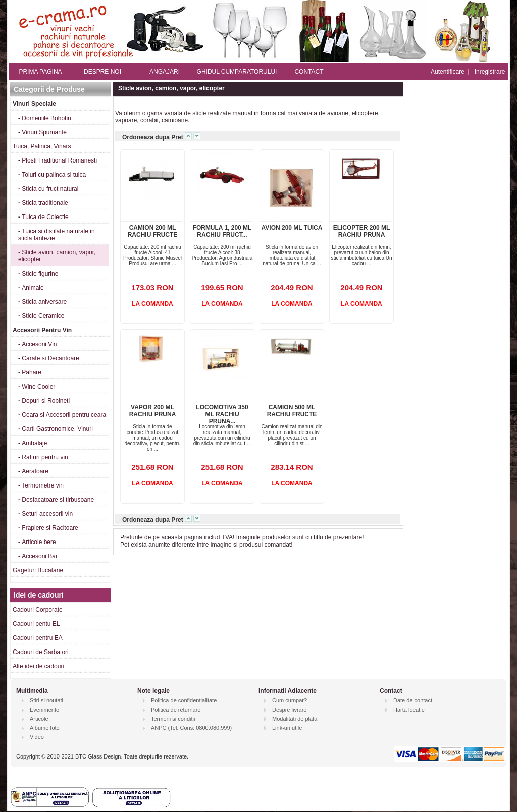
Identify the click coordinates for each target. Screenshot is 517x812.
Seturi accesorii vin (47, 514)
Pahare (32, 372)
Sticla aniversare (44, 302)
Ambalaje (34, 443)
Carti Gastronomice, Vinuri (57, 429)
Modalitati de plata (295, 719)
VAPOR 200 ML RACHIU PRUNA (153, 411)
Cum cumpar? (290, 700)
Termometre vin (43, 485)
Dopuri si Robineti (46, 401)
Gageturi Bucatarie (38, 570)
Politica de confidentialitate (184, 700)
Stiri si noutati (46, 700)
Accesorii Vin (39, 344)
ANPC (159, 728)
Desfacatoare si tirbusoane (58, 500)
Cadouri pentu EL (36, 624)
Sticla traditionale (45, 203)
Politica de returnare (176, 710)
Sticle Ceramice (43, 316)
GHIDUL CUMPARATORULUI (237, 72)
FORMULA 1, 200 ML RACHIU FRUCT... (222, 231)
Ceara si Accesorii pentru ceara (64, 415)
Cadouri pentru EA (38, 638)
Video (37, 737)
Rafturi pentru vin (45, 457)
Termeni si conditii (173, 719)
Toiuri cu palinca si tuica (54, 175)
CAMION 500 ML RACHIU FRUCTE (292, 411)
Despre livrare (289, 710)
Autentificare (448, 72)
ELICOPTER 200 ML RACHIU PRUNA (362, 231)
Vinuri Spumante (44, 132)
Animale (33, 288)
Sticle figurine (40, 274)
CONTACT (309, 72)
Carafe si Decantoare (50, 358)
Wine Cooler (38, 387)
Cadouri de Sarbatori (41, 652)
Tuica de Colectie (45, 217)
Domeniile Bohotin (46, 118)
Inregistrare (490, 72)
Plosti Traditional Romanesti (59, 160)
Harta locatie (409, 710)
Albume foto (45, 728)
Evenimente (44, 710)
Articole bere (39, 542)
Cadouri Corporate (38, 610)
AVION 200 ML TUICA (292, 228)
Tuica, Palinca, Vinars (42, 146)
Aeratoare (35, 471)
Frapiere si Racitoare (50, 528)
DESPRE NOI (102, 72)
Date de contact (413, 700)
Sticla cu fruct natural (50, 189)
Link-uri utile (287, 728)
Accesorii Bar (40, 556)
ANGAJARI (165, 72)
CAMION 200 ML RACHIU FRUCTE (153, 231)
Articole (39, 719)
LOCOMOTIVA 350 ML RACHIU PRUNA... (222, 414)
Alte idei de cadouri (38, 666)
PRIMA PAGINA (40, 72)
